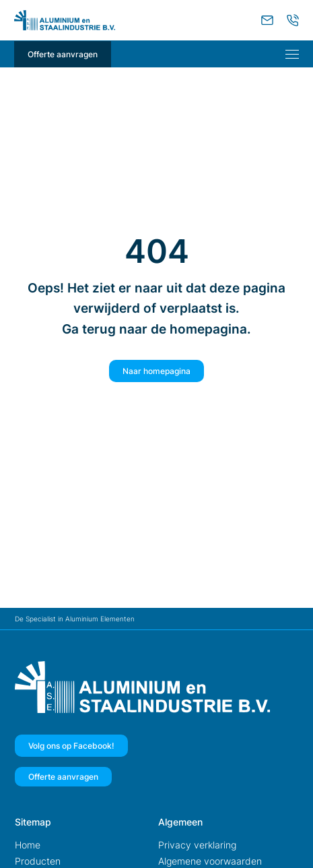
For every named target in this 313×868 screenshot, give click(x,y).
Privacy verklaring (197, 845)
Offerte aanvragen (63, 54)
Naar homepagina (156, 371)
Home (28, 845)
